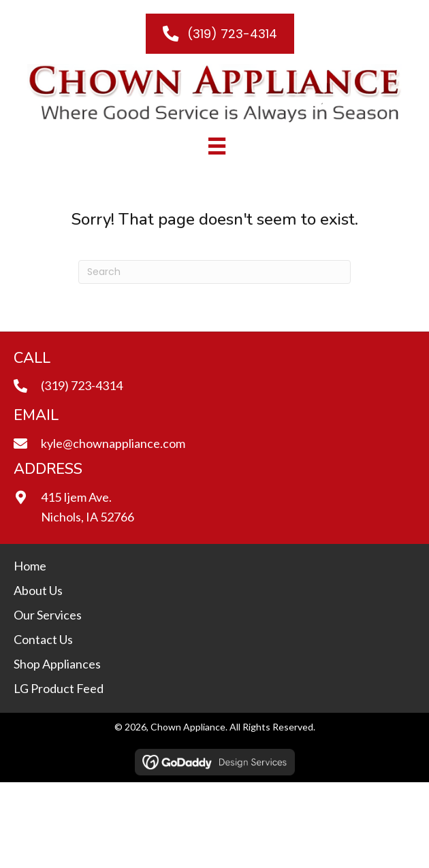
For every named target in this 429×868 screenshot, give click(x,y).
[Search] (214, 272)
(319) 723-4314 (82, 385)
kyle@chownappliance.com (113, 443)
